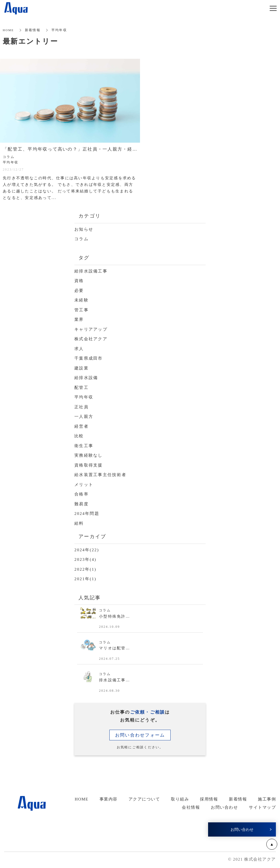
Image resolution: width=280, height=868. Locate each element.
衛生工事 (84, 446)
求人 (79, 349)
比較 (79, 436)
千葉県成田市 (89, 358)
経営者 (81, 426)
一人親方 (84, 417)
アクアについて (144, 799)
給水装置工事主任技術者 (100, 475)
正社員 (81, 407)
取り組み (180, 799)
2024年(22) (87, 550)
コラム (81, 239)
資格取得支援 (89, 465)
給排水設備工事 (91, 271)
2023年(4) (85, 559)
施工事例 (267, 799)
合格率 (81, 494)
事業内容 (109, 799)
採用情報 (209, 799)
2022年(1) (85, 569)
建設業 (81, 368)
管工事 (81, 310)
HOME (81, 799)
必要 (79, 291)
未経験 (81, 300)
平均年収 (84, 397)
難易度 (81, 504)
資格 (79, 281)
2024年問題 (87, 514)
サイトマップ (262, 807)
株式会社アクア (91, 339)
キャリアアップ (91, 329)
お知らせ (84, 229)
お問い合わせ (224, 807)
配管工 (81, 388)
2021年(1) (85, 579)
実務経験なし (89, 455)
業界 (79, 319)
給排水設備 (86, 378)
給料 (79, 523)
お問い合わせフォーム (140, 735)
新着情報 (238, 799)
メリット (84, 485)
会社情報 (191, 807)
